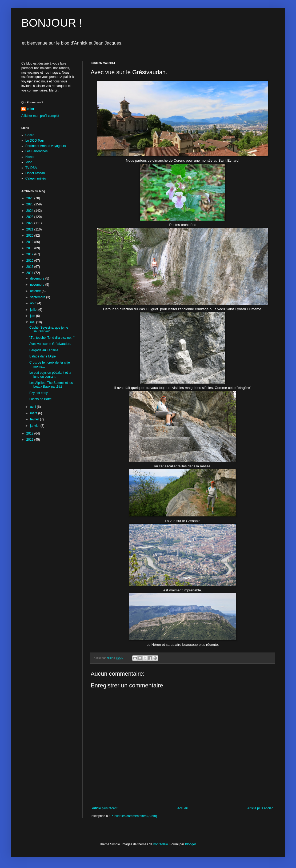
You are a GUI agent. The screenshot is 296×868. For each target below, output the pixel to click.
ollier (31, 109)
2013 (30, 433)
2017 (30, 254)
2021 (30, 229)
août (34, 303)
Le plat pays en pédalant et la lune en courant (50, 375)
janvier (35, 426)
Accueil (183, 808)
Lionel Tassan (35, 173)
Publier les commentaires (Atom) (134, 816)
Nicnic (30, 157)
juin (33, 316)
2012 (30, 440)
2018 (30, 248)
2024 (30, 211)
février (35, 419)
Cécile (30, 135)
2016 (30, 261)
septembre (38, 297)
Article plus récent (105, 808)
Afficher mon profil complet (40, 116)
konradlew (161, 844)
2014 (30, 273)
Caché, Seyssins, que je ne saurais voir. (49, 329)
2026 (30, 198)
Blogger (191, 844)
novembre (38, 285)
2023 (30, 217)
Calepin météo (36, 178)
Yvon (29, 162)
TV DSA (31, 168)
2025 (30, 204)
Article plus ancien (260, 808)
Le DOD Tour (35, 141)
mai (33, 322)
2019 (30, 242)
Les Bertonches (36, 151)
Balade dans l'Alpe (43, 356)
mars (34, 413)
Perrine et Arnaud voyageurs (46, 146)
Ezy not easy (39, 393)
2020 (30, 236)
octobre (36, 291)
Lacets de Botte (40, 399)
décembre (38, 278)
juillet (34, 310)
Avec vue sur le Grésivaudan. (50, 344)
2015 (30, 267)
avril (33, 407)
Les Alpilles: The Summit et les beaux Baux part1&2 (51, 385)
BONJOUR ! (52, 23)
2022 (30, 223)
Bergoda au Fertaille (44, 350)
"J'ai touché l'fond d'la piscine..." (52, 338)
